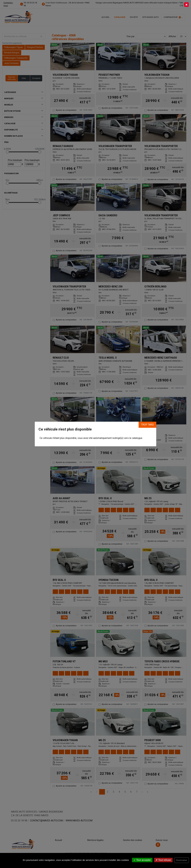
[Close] (186, 5)
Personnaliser (181, 860)
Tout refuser (163, 860)
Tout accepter (142, 860)
